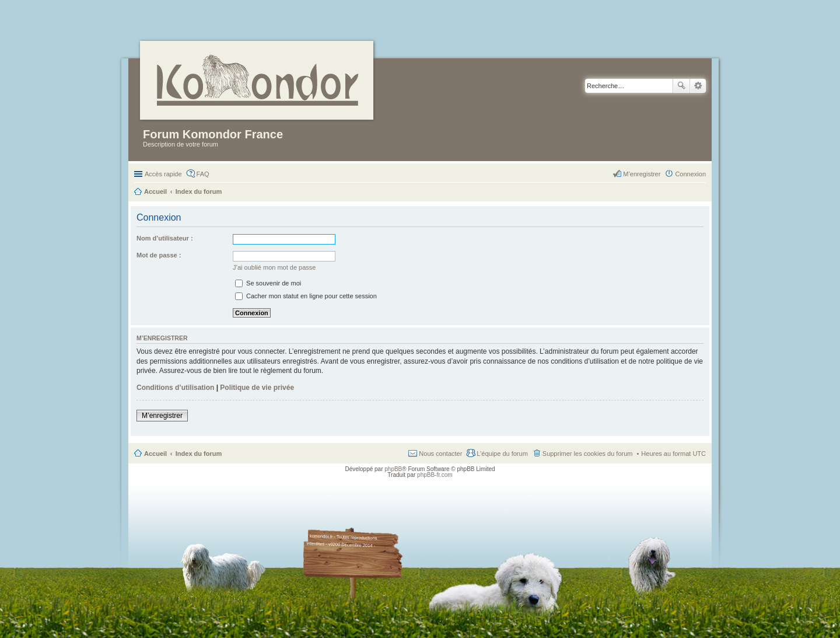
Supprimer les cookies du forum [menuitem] (588, 454)
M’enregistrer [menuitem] (642, 174)
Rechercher (681, 86)
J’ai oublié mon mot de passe (274, 267)
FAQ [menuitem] (203, 174)
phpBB (393, 469)
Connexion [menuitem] (690, 174)
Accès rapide (163, 174)
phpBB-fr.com (435, 475)
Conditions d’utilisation (175, 388)
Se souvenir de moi (268, 283)
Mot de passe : (159, 255)
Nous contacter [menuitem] (440, 454)
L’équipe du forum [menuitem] (502, 454)
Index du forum (199, 454)
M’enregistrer (162, 416)
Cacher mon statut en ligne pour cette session (306, 296)
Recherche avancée (698, 86)
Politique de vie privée (257, 388)
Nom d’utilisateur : (165, 238)
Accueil (155, 454)
